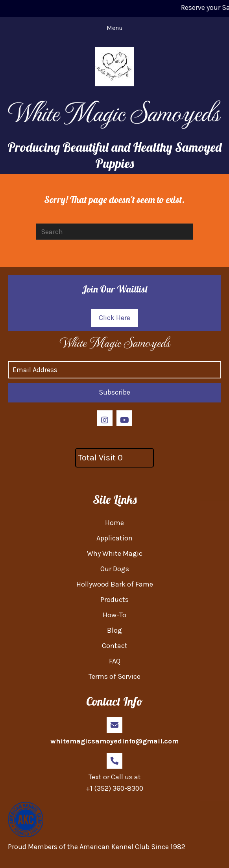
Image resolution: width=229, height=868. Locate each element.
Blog (114, 630)
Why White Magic (115, 553)
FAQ (115, 661)
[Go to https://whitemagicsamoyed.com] (114, 342)
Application (114, 538)
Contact (115, 646)
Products (114, 600)
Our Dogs (115, 569)
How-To (114, 615)
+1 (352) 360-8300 (114, 788)
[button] (114, 318)
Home (114, 523)
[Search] (114, 232)
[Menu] (114, 28)
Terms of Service (114, 676)
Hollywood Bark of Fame (115, 584)
